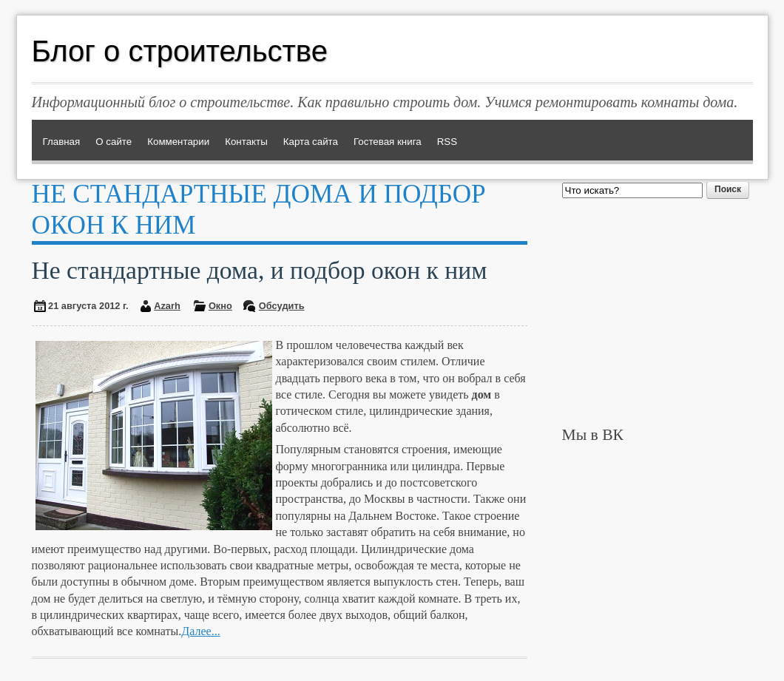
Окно (220, 306)
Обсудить (282, 306)
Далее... (200, 631)
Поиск (728, 189)
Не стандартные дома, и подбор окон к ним (260, 270)
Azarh (167, 306)
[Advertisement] (658, 312)
